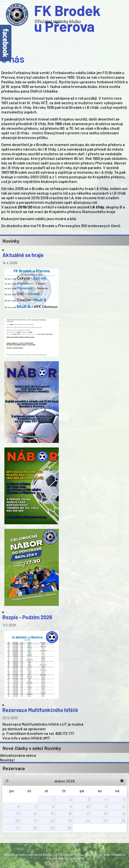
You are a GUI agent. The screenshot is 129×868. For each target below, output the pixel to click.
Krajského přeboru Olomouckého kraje (82, 211)
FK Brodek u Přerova (67, 15)
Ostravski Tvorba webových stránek (85, 855)
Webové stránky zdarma (21, 855)
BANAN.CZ (50, 855)
